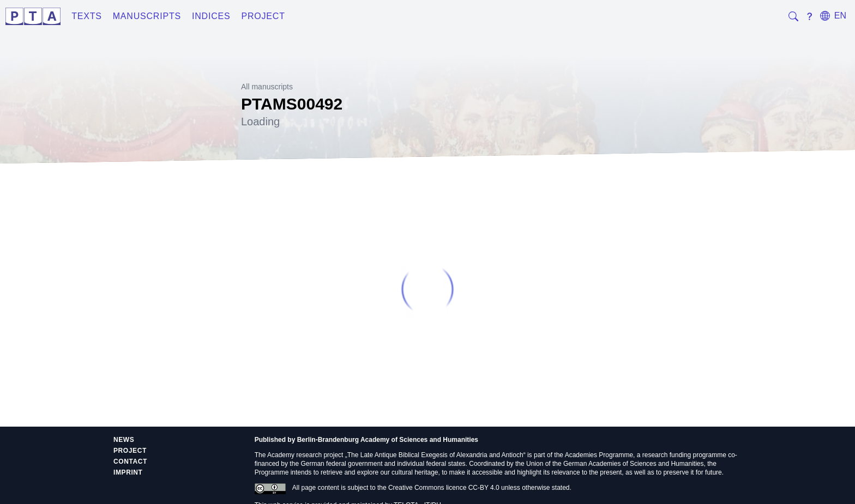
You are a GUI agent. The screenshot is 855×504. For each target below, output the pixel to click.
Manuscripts (147, 16)
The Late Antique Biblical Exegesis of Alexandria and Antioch (435, 455)
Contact (130, 462)
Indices (211, 16)
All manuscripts (267, 87)
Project (263, 16)
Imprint (128, 472)
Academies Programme (599, 455)
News (124, 440)
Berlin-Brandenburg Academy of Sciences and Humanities (388, 440)
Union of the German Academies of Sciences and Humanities (615, 464)
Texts (87, 16)
